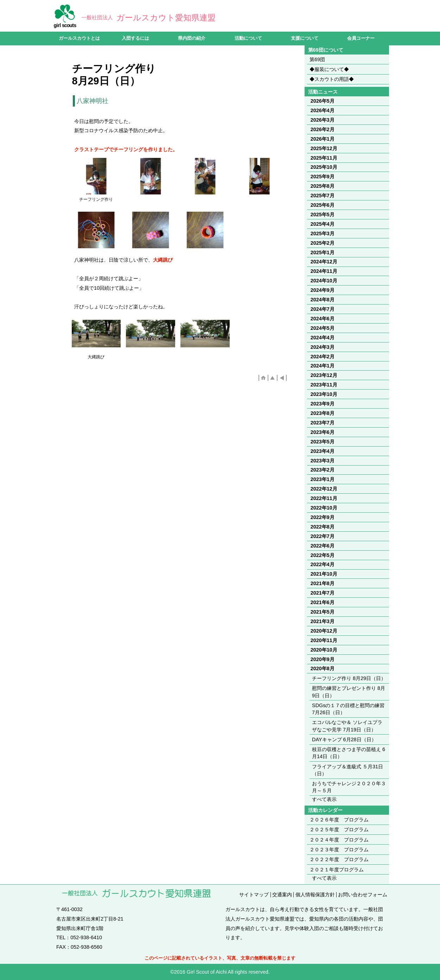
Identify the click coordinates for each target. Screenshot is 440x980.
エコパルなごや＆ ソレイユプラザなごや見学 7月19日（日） (347, 726)
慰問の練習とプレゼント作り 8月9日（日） (349, 692)
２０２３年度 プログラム (339, 850)
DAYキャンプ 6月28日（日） (344, 739)
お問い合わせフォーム (363, 895)
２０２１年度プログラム (337, 870)
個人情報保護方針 (315, 895)
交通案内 (282, 895)
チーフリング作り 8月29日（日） (349, 678)
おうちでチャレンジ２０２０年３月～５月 (349, 787)
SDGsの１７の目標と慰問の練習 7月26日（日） (348, 709)
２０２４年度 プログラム (339, 840)
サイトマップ (254, 895)
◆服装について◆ (329, 69)
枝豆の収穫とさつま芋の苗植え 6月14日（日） (349, 753)
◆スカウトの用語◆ (332, 79)
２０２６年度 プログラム (339, 820)
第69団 (317, 59)
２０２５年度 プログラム (339, 830)
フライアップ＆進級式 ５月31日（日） (347, 770)
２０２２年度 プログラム (339, 859)
